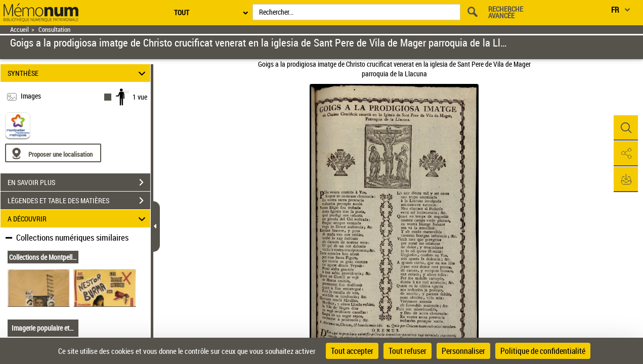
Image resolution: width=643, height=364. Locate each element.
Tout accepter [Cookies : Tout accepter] (352, 351)
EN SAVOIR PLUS (79, 183)
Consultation (54, 30)
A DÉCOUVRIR (78, 219)
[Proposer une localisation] (53, 153)
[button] (625, 128)
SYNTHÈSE (78, 73)
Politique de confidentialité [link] (543, 351)
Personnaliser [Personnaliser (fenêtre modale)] (463, 351)
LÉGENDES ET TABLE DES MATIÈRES (79, 201)
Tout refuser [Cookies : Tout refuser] (408, 351)
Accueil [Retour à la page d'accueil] (19, 30)
